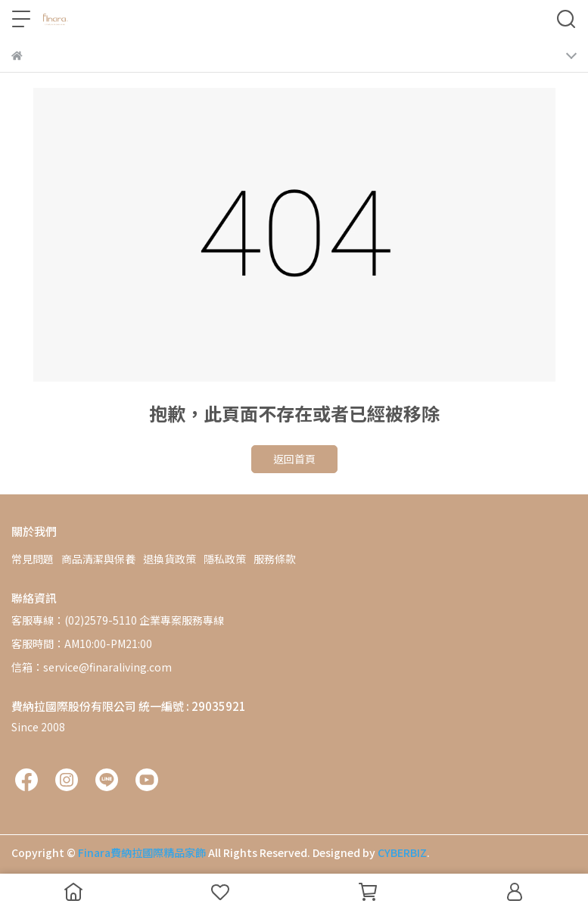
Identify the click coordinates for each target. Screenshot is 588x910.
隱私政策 (225, 559)
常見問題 (33, 559)
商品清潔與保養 (98, 559)
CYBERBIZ (402, 852)
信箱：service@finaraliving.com (92, 667)
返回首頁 (294, 459)
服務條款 (275, 559)
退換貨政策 (170, 559)
